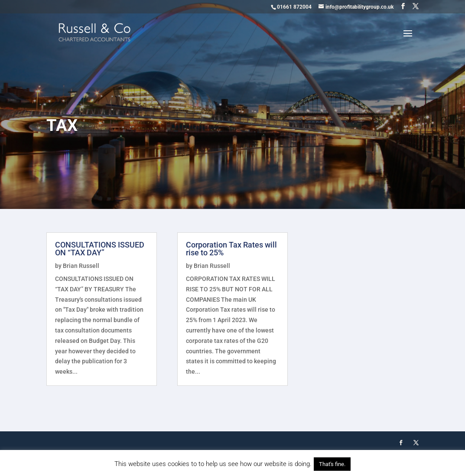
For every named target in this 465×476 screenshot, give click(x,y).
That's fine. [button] (332, 464)
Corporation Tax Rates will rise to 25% (231, 249)
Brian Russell (81, 266)
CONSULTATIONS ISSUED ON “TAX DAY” (100, 249)
